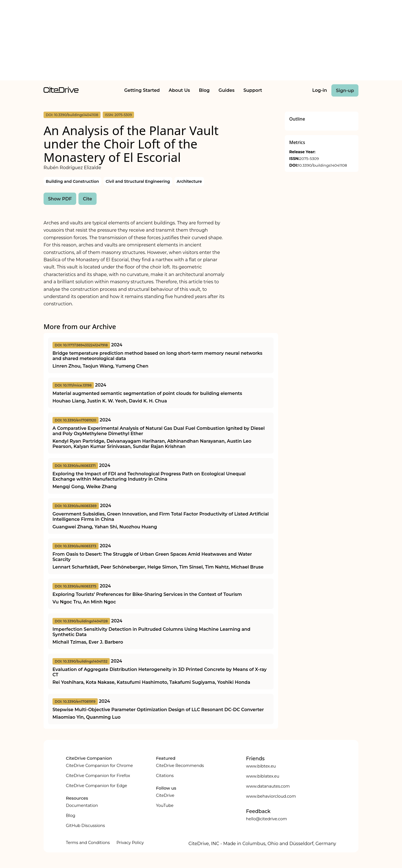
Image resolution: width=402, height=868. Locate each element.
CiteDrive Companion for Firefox (98, 776)
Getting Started (142, 90)
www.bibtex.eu (261, 766)
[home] (61, 91)
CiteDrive (165, 795)
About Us (179, 90)
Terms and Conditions (88, 843)
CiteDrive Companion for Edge (96, 786)
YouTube (165, 805)
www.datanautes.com (268, 786)
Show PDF (60, 199)
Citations (165, 776)
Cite (88, 199)
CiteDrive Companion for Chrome (99, 766)
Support (253, 90)
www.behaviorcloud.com (271, 796)
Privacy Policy (130, 843)
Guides (227, 90)
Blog (204, 90)
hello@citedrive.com (266, 819)
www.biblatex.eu (263, 776)
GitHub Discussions (85, 826)
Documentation (82, 805)
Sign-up (345, 91)
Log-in (320, 90)
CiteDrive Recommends (180, 766)
